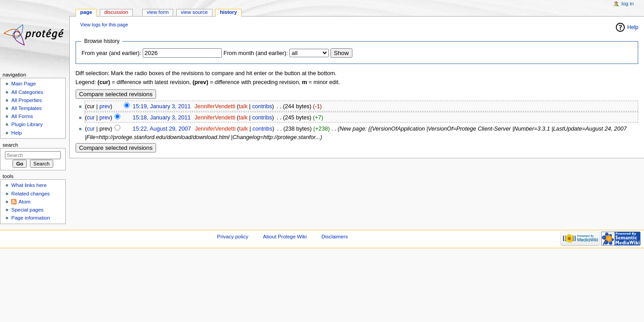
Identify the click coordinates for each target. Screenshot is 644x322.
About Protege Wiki (285, 237)
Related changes (30, 194)
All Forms (22, 116)
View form (158, 12)
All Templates (26, 108)
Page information (31, 218)
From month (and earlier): (256, 53)
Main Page (23, 84)
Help (633, 27)
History (229, 12)
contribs (262, 106)
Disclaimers (335, 237)
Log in (628, 4)
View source (194, 12)
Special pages (27, 210)
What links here (29, 185)
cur (91, 118)
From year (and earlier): (111, 53)
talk (243, 106)
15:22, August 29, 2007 (162, 129)
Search (11, 145)
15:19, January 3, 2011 (162, 106)
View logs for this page (104, 25)
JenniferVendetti (215, 106)
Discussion (116, 12)
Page (86, 12)
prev (105, 106)
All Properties (26, 100)
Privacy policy (233, 237)
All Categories (27, 92)
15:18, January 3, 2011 (162, 118)
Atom (24, 202)
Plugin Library (27, 124)
